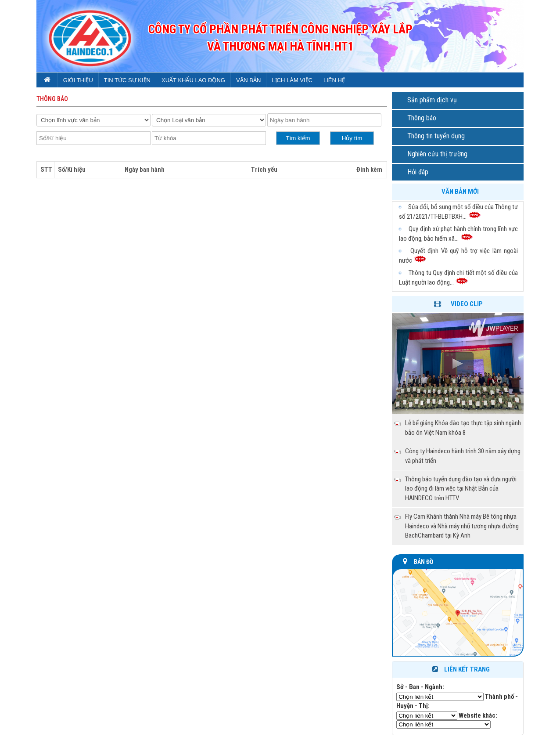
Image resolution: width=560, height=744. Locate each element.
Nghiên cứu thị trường (437, 154)
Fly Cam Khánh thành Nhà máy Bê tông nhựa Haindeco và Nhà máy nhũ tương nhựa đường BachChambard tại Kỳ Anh (462, 526)
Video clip (467, 304)
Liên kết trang (460, 669)
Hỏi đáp (418, 172)
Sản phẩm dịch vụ (432, 100)
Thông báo (422, 118)
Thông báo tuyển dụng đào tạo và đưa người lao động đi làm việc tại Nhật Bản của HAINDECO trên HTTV (461, 489)
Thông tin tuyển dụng (436, 136)
